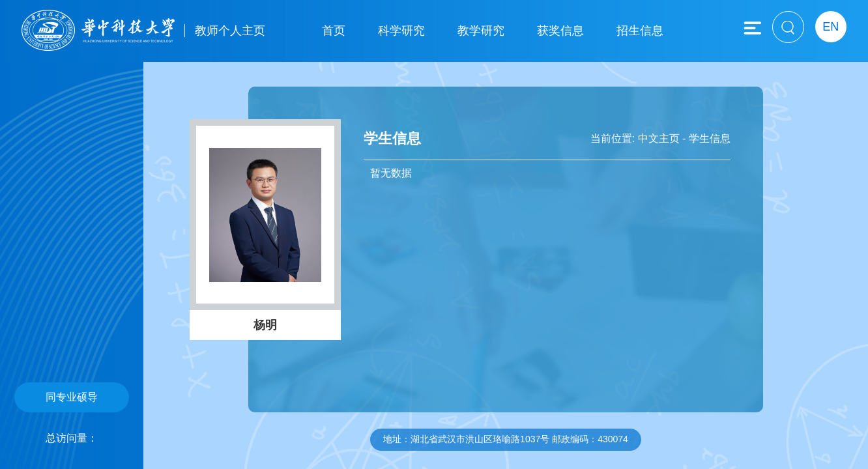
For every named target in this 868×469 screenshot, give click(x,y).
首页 (334, 31)
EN (831, 27)
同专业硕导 (72, 397)
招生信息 (640, 31)
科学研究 (401, 31)
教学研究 (481, 31)
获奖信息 (560, 31)
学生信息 (710, 138)
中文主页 (659, 138)
